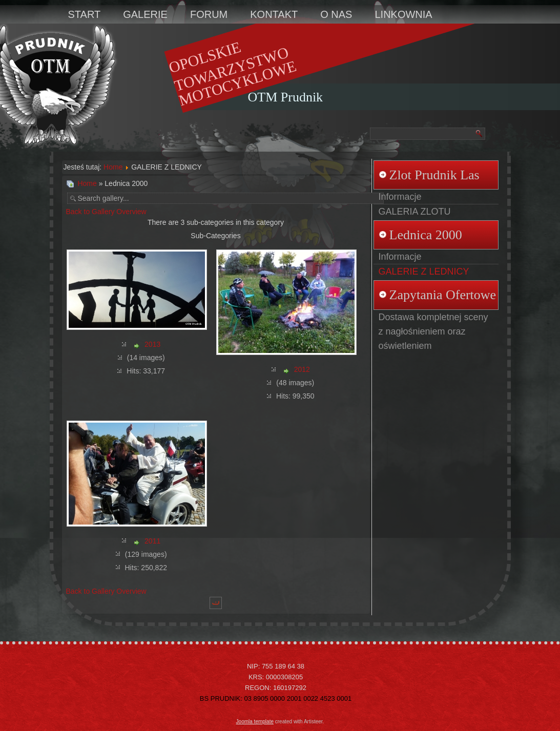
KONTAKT (274, 14)
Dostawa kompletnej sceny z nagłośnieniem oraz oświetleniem (433, 331)
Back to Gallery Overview (106, 212)
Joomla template (255, 722)
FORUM (209, 14)
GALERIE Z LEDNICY (424, 271)
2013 (152, 344)
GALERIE (145, 14)
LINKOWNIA (403, 14)
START (85, 14)
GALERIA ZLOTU (415, 212)
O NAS (336, 14)
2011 (152, 541)
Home (113, 167)
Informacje (400, 197)
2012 (302, 369)
